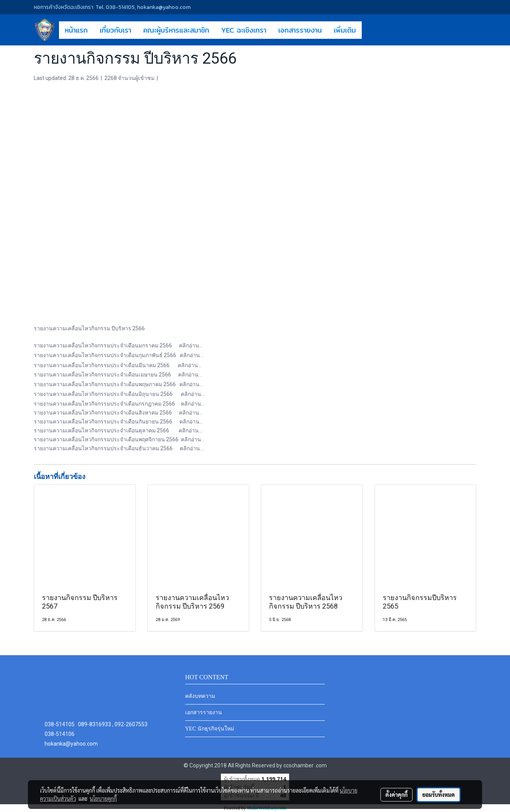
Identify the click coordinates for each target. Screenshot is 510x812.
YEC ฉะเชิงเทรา (244, 30)
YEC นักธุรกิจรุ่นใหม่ (210, 729)
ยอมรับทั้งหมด (439, 795)
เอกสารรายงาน (300, 30)
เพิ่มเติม (345, 30)
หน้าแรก (76, 30)
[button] (369, 30)
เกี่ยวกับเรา (115, 30)
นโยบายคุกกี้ (103, 798)
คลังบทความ (200, 696)
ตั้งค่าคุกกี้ (396, 795)
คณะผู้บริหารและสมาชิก (176, 30)
